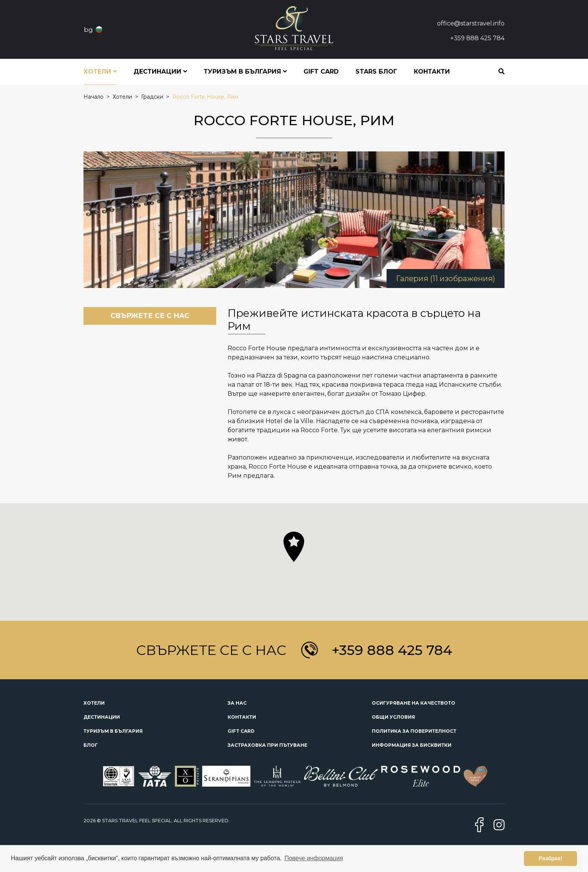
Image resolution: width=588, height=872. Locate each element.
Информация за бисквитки (412, 745)
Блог (91, 745)
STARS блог (376, 72)
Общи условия (393, 717)
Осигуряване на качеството (413, 703)
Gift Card (321, 72)
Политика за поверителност (414, 731)
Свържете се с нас (150, 316)
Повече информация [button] (314, 858)
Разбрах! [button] (551, 858)
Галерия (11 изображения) (446, 279)
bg (88, 30)
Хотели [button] (100, 72)
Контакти (432, 72)
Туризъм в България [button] (245, 72)
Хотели (94, 703)
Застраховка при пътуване (267, 745)
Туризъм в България (113, 731)
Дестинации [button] (160, 72)
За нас (237, 703)
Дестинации (102, 717)
